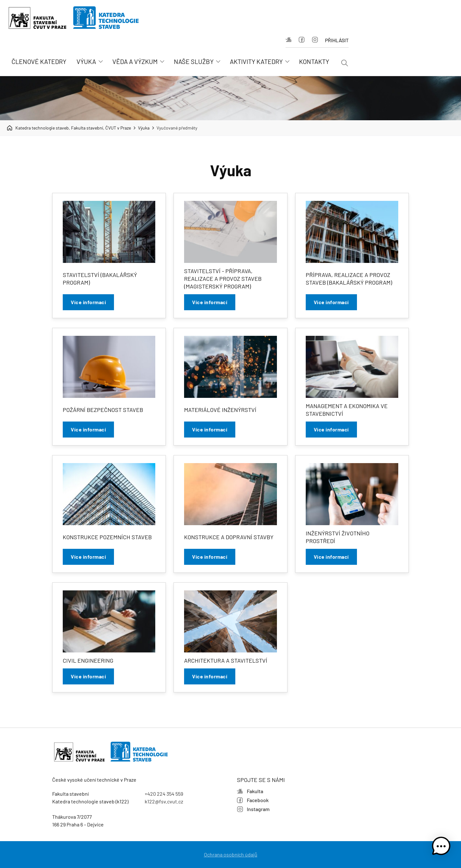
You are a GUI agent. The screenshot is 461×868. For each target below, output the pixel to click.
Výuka (144, 128)
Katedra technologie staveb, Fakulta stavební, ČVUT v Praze (69, 128)
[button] (441, 847)
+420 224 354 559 (164, 794)
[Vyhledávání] (345, 63)
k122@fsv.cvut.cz (164, 801)
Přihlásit (337, 40)
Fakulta (289, 40)
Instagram (315, 40)
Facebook (302, 40)
